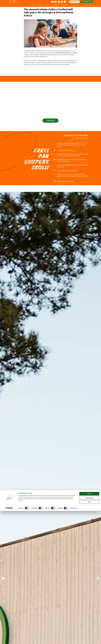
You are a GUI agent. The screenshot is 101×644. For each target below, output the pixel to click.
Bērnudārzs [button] (40, 5)
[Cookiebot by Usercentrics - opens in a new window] (9, 641)
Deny (89, 635)
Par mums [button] (32, 5)
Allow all (89, 627)
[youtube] (59, 2)
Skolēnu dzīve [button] (64, 5)
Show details (74, 641)
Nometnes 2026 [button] (87, 5)
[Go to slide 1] (50, 131)
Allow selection (89, 631)
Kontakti (96, 5)
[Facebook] (53, 2)
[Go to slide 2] (51, 131)
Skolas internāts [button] (75, 5)
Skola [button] (48, 5)
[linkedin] (62, 2)
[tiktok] (65, 2)
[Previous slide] (3, 109)
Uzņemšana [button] (55, 5)
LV (97, 2)
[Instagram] (56, 2)
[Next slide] (98, 109)
